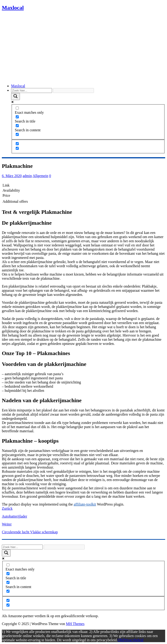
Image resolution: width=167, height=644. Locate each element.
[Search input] (32, 90)
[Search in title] (17, 117)
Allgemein (40, 176)
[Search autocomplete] (73, 90)
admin (27, 176)
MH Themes (75, 624)
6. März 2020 (12, 176)
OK (120, 640)
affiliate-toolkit (85, 504)
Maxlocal (18, 86)
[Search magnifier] (15, 97)
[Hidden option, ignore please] (17, 144)
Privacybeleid (133, 640)
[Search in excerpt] (17, 134)
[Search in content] (17, 126)
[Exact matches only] (17, 108)
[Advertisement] (83, 48)
